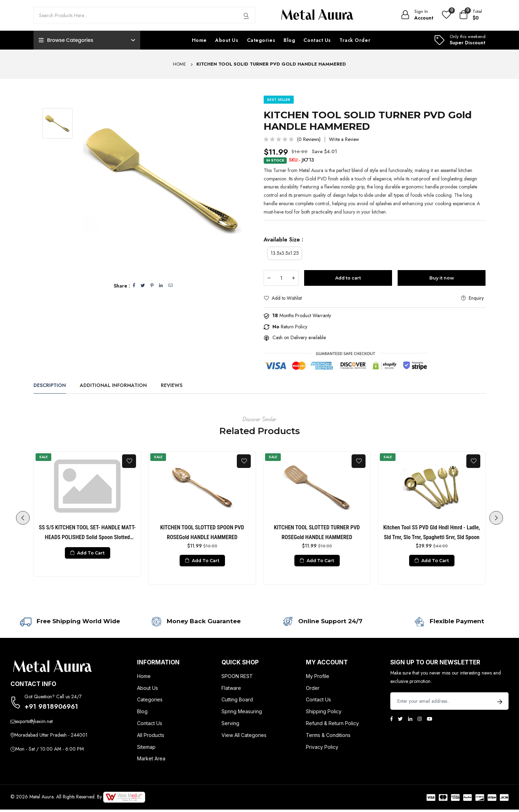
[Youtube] (430, 722)
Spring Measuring (242, 714)
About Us (227, 40)
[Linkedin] (410, 722)
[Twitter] (400, 722)
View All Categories (244, 737)
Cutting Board (237, 702)
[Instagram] (420, 722)
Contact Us (317, 40)
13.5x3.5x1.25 (285, 253)
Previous (21, 519)
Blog (289, 40)
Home (199, 40)
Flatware (231, 690)
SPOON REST (237, 679)
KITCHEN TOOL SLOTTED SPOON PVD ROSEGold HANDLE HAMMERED (202, 533)
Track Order (355, 40)
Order (313, 690)
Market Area (151, 761)
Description (50, 386)
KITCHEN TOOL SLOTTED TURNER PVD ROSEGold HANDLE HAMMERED (317, 533)
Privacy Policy (322, 749)
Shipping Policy (324, 714)
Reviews (172, 386)
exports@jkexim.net (34, 725)
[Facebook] (392, 722)
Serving (230, 726)
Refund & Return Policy (332, 726)
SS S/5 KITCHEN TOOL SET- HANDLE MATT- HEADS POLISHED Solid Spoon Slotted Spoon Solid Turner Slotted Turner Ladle (88, 534)
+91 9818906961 (53, 709)
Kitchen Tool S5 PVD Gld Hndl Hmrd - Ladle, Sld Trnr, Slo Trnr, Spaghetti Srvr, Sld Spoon (432, 533)
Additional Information (113, 386)
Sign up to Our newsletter (435, 665)
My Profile (318, 679)
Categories (261, 40)
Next (498, 519)
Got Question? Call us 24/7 (53, 699)
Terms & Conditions (328, 737)
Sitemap (146, 749)
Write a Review (344, 139)
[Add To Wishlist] (129, 462)
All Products (151, 737)
